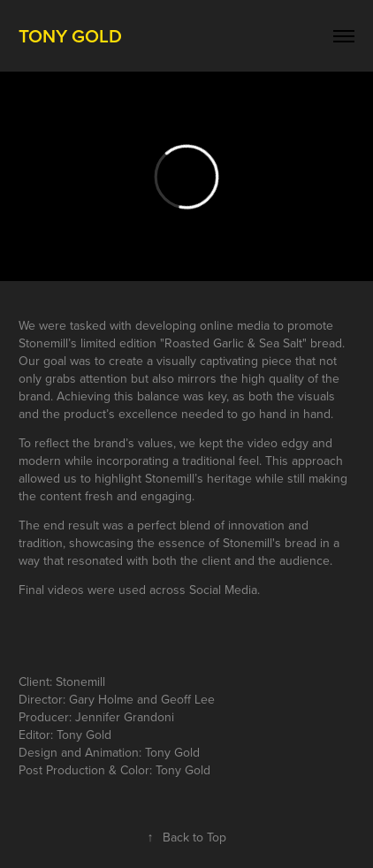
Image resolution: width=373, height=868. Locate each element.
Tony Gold (70, 35)
